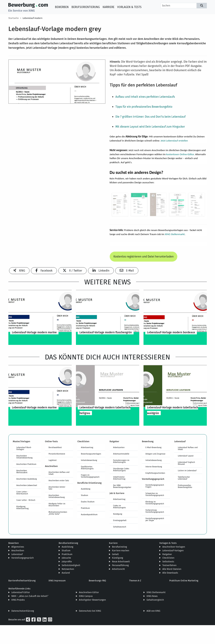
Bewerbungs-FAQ (97, 581)
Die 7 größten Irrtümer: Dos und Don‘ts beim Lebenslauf (150, 117)
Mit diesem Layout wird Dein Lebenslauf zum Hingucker (150, 127)
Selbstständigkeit (71, 565)
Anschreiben (18, 550)
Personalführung (120, 565)
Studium (84, 495)
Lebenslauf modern (32, 18)
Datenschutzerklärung (23, 611)
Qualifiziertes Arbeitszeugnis (87, 468)
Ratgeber (167, 554)
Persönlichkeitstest (57, 454)
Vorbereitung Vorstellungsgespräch (155, 511)
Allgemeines (18, 547)
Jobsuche (66, 558)
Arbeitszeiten (119, 447)
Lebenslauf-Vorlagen (173, 550)
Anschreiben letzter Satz (57, 488)
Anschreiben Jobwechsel (27, 485)
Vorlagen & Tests (129, 7)
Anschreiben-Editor (89, 592)
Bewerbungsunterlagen (91, 454)
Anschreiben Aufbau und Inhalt (59, 473)
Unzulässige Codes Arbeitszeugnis (121, 470)
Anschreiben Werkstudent (22, 471)
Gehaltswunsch (120, 527)
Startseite (14, 18)
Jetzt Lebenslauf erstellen (174, 141)
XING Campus (86, 596)
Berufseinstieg (120, 547)
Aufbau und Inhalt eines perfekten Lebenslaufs (145, 97)
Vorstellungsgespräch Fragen (155, 486)
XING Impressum (57, 581)
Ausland (66, 573)
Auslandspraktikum (89, 514)
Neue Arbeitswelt (121, 562)
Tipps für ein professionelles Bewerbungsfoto (144, 107)
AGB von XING (153, 611)
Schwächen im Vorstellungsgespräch (155, 494)
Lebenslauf (17, 554)
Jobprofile (67, 562)
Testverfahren (169, 565)
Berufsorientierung (86, 7)
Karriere (108, 7)
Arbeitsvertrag (87, 447)
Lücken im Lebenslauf (187, 470)
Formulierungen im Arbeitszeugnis (121, 461)
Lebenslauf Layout (186, 456)
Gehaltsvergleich (155, 600)
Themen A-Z (135, 581)
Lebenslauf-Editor (21, 592)
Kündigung (118, 514)
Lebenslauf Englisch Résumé (186, 463)
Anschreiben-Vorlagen (174, 547)
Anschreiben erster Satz (59, 480)
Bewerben (62, 7)
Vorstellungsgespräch (22, 558)
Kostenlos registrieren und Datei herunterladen (144, 257)
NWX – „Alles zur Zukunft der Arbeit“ (30, 596)
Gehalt (115, 554)
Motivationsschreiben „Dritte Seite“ (58, 513)
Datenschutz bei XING (90, 611)
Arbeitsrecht (118, 569)
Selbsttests (168, 562)
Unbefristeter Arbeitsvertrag (119, 478)
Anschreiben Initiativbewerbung (24, 457)
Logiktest (53, 460)
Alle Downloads (170, 573)
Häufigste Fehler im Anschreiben (57, 505)
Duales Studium (88, 502)
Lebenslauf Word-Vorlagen (24, 448)
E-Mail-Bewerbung (153, 447)
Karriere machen (121, 550)
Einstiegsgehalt (120, 520)
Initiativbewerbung (89, 460)
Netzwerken (68, 569)
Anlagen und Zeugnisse (155, 454)
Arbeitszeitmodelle (121, 454)
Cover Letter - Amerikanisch (22, 493)
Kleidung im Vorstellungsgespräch (155, 503)
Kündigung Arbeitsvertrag (22, 507)
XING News (152, 596)
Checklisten (168, 558)
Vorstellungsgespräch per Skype (155, 519)
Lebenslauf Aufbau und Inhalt (188, 448)
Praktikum (85, 508)
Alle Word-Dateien (172, 569)
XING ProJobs (18, 600)
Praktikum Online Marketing (184, 581)
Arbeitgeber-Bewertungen (92, 600)
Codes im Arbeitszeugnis (119, 507)
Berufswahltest (55, 447)
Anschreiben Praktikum (26, 464)
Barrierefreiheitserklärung (22, 581)
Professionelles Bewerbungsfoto (185, 486)
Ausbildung (86, 489)
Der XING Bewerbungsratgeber (122, 486)
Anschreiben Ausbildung (27, 479)
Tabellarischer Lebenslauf (184, 478)
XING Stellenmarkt (175, 234)
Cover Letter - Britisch (26, 500)
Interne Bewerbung (154, 467)
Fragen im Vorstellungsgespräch (90, 476)
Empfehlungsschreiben (155, 473)
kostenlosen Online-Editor (180, 154)
